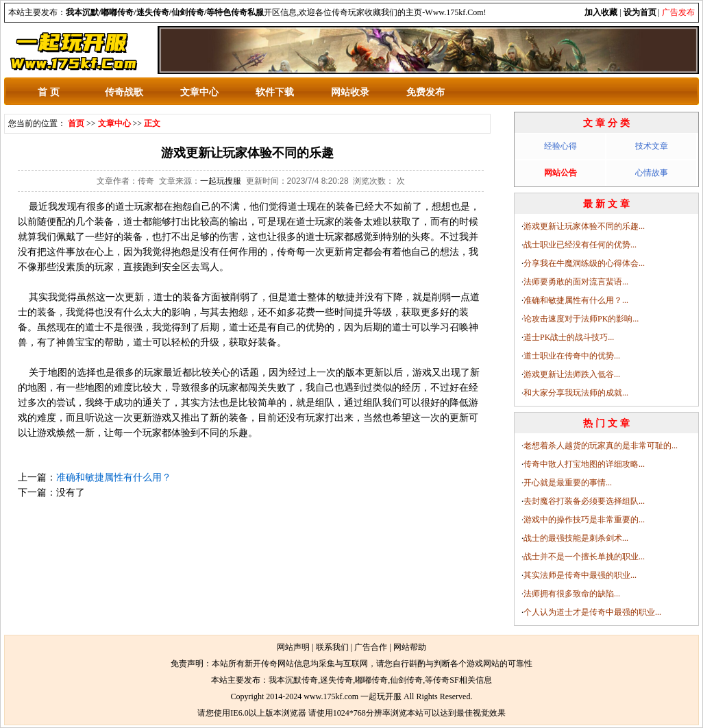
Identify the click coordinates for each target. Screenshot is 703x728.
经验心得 (560, 146)
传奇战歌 (124, 92)
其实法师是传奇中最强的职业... (580, 575)
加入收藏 (601, 12)
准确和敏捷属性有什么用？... (576, 300)
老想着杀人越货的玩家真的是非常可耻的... (601, 446)
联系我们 (332, 647)
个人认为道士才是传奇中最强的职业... (592, 612)
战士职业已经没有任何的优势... (580, 245)
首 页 (49, 92)
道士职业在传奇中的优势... (572, 356)
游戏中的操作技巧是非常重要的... (584, 520)
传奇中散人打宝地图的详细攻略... (584, 464)
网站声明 (293, 647)
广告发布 (678, 12)
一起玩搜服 (221, 181)
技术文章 (652, 146)
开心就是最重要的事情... (568, 483)
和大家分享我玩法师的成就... (576, 393)
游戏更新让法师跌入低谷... (572, 374)
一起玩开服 (381, 696)
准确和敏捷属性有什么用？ (114, 477)
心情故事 (652, 173)
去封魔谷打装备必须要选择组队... (584, 501)
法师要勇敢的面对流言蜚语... (576, 282)
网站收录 (350, 92)
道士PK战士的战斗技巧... (569, 337)
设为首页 (640, 12)
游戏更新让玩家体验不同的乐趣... (584, 226)
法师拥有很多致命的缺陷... (572, 594)
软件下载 (275, 92)
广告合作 (371, 647)
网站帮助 (410, 647)
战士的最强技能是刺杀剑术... (576, 538)
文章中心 (199, 92)
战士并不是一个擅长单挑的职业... (584, 557)
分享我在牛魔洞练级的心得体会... (584, 263)
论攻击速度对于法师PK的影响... (581, 319)
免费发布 (425, 92)
